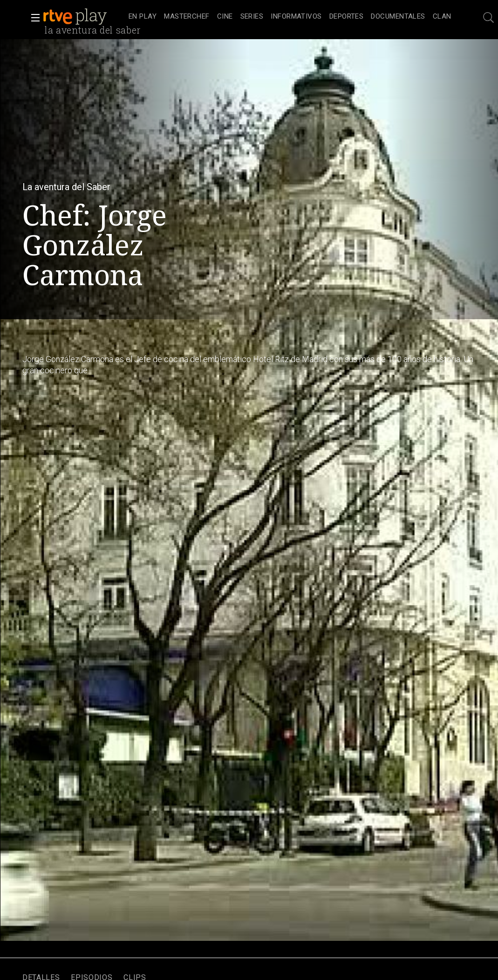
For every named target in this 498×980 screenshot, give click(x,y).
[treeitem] (143, 17)
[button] (33, 18)
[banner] (84, 17)
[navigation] (290, 17)
